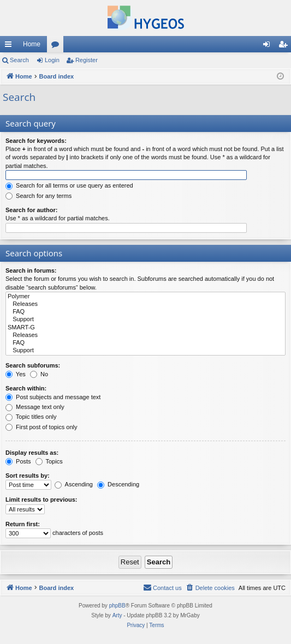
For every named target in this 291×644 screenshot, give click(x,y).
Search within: (26, 388)
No (39, 374)
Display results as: (32, 453)
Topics (49, 461)
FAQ (145, 312)
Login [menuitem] (269, 46)
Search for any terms (38, 196)
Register (87, 60)
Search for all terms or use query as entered (69, 185)
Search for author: (31, 210)
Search (19, 60)
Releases (145, 304)
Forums (57, 46)
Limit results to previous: (41, 499)
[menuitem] (210, 588)
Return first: (23, 524)
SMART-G (145, 328)
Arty (117, 615)
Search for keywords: (36, 141)
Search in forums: (31, 270)
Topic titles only (31, 417)
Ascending (74, 484)
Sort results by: (28, 476)
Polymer (145, 297)
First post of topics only (41, 427)
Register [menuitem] (285, 46)
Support (145, 320)
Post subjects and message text (53, 397)
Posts (18, 461)
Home (32, 44)
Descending (118, 484)
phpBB (117, 606)
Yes (16, 374)
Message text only (35, 407)
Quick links (10, 46)
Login (52, 60)
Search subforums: (33, 365)
